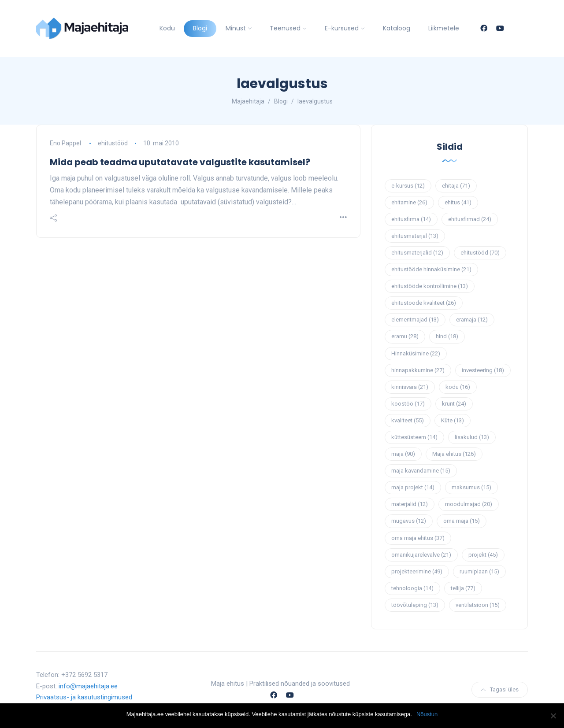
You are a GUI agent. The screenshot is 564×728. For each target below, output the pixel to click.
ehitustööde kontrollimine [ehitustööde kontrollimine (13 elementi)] (430, 286)
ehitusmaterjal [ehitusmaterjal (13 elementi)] (415, 236)
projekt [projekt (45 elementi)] (483, 555)
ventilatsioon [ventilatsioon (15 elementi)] (478, 605)
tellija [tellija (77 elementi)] (463, 588)
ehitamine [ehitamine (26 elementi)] (409, 202)
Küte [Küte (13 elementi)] (453, 420)
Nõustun (427, 714)
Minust (236, 28)
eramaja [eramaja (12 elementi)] (472, 320)
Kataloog (397, 28)
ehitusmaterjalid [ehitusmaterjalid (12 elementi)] (417, 253)
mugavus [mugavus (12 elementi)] (409, 521)
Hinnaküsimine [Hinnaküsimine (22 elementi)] (416, 353)
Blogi (200, 28)
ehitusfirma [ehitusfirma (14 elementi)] (411, 219)
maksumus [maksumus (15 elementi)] (471, 487)
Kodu (167, 28)
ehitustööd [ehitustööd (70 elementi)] (480, 253)
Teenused (285, 28)
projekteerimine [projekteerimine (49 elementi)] (417, 571)
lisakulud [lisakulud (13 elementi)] (472, 437)
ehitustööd (113, 143)
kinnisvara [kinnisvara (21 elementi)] (410, 387)
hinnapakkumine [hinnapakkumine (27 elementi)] (418, 370)
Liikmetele (444, 28)
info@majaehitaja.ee (88, 686)
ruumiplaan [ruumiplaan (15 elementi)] (479, 571)
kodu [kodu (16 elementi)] (458, 387)
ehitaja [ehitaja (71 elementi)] (456, 186)
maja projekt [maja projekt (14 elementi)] (413, 487)
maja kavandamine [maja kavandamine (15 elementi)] (421, 471)
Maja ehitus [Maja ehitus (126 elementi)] (454, 454)
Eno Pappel (65, 143)
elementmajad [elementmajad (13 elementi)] (415, 320)
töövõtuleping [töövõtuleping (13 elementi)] (415, 605)
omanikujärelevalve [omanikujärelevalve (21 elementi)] (421, 555)
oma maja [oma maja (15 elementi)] (462, 521)
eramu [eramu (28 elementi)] (405, 336)
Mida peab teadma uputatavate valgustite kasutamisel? (180, 162)
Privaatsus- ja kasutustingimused (84, 697)
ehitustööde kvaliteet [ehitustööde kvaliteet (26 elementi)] (424, 303)
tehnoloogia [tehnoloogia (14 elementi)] (412, 588)
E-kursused (342, 28)
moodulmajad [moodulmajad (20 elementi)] (469, 504)
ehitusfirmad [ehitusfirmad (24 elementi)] (470, 219)
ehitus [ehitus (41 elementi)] (458, 202)
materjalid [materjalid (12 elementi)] (410, 504)
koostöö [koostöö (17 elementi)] (408, 404)
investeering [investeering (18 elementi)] (483, 370)
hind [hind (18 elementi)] (447, 336)
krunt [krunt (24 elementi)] (454, 404)
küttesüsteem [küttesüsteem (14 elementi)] (414, 437)
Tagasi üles (500, 689)
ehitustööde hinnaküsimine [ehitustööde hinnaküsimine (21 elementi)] (431, 269)
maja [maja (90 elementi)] (403, 454)
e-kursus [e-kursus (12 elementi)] (408, 186)
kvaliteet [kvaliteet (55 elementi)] (408, 420)
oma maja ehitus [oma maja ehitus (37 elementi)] (418, 538)
